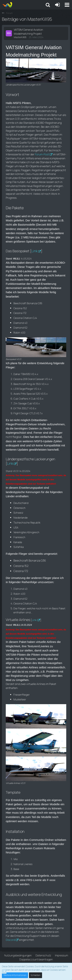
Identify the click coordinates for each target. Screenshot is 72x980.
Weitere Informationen (15, 975)
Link (34, 251)
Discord (10, 940)
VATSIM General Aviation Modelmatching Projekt (28, 32)
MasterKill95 (20, 37)
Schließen (36, 975)
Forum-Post (42, 154)
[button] (67, 5)
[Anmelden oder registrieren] (57, 5)
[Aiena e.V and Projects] (7, 5)
